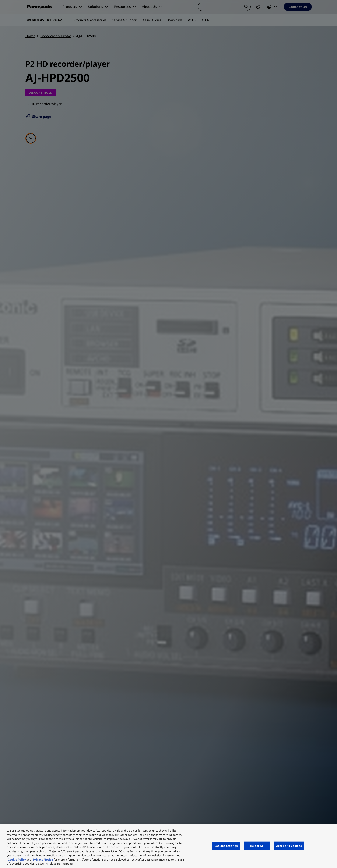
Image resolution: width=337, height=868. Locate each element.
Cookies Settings (226, 846)
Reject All (257, 846)
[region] (168, 846)
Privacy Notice (43, 860)
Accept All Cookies (289, 846)
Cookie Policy (17, 860)
